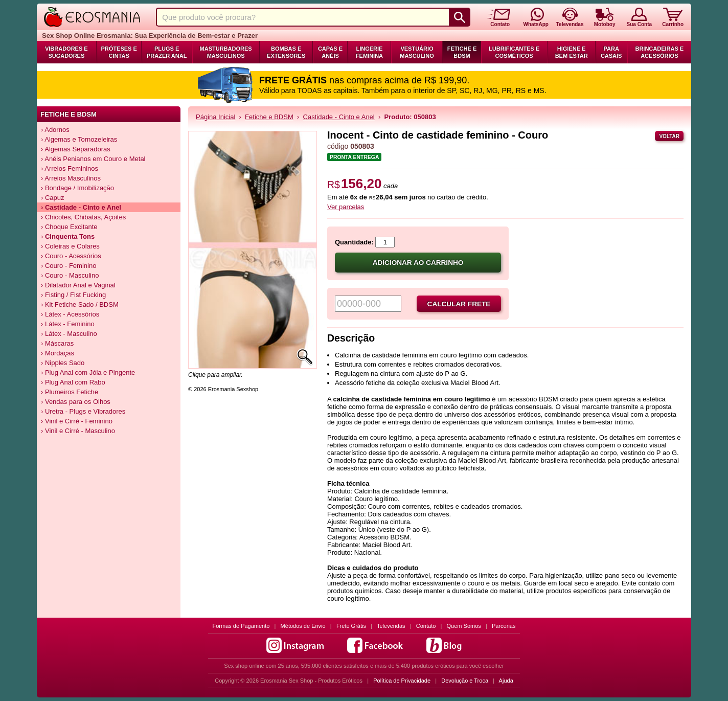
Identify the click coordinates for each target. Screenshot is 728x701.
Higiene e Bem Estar (572, 52)
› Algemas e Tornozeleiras (79, 139)
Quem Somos (464, 626)
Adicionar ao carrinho (418, 263)
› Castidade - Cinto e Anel (81, 207)
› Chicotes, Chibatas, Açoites (83, 217)
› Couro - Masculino (70, 275)
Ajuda (506, 681)
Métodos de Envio (303, 626)
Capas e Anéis (330, 52)
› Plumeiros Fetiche (70, 392)
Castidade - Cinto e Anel (339, 117)
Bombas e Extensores (286, 52)
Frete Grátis (351, 626)
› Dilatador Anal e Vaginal (78, 285)
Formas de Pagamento (241, 626)
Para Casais (611, 52)
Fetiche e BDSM (462, 52)
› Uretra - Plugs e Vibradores (83, 411)
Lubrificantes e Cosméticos (514, 52)
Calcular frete (459, 304)
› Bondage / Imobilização (77, 188)
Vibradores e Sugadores (66, 52)
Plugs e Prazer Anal (167, 52)
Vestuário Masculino (417, 52)
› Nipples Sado (63, 363)
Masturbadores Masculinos (226, 52)
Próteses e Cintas (119, 52)
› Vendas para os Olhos (76, 402)
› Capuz (53, 198)
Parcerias (504, 626)
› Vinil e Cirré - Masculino (78, 431)
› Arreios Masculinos (71, 178)
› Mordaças (58, 353)
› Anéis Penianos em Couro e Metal (93, 159)
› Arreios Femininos (70, 168)
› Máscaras (57, 343)
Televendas (391, 626)
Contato (426, 626)
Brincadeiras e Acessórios (659, 52)
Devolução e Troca (465, 681)
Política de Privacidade (402, 681)
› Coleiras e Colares (70, 246)
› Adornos (55, 130)
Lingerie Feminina (369, 52)
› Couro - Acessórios (71, 256)
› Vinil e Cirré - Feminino (77, 421)
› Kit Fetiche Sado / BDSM (80, 304)
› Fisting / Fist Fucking (73, 295)
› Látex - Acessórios (70, 314)
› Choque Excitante (69, 227)
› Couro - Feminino (69, 266)
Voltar (669, 136)
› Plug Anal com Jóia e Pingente (88, 372)
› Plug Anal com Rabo (73, 382)
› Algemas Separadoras (76, 149)
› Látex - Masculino (69, 334)
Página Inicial (215, 117)
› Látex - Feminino (68, 324)
